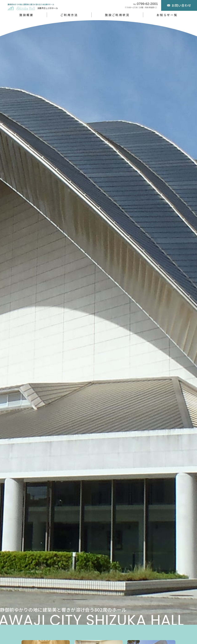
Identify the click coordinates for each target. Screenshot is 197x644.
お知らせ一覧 (167, 15)
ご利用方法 (69, 15)
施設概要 (26, 15)
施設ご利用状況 (117, 15)
